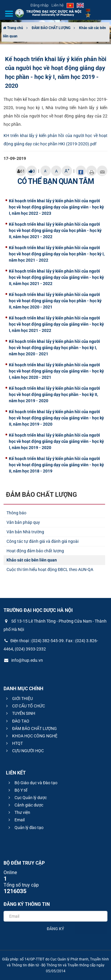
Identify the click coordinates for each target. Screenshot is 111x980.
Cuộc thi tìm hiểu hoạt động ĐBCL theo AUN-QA (50, 569)
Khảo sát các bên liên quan (32, 560)
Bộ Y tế (17, 790)
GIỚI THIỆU (19, 699)
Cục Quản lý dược (27, 798)
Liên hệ (58, 5)
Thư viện (18, 812)
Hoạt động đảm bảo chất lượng (35, 551)
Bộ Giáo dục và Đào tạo (32, 783)
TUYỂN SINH (20, 713)
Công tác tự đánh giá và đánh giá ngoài (42, 541)
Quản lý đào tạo (25, 828)
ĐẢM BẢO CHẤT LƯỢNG (51, 28)
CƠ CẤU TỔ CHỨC (25, 706)
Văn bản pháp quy (23, 522)
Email (16, 820)
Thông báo (16, 513)
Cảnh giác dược (25, 805)
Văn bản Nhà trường (25, 532)
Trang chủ (13, 28)
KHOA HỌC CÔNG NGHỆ (31, 736)
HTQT (14, 743)
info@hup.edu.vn (23, 660)
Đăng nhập (40, 5)
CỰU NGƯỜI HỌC (24, 751)
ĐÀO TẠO (17, 721)
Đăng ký (55, 929)
